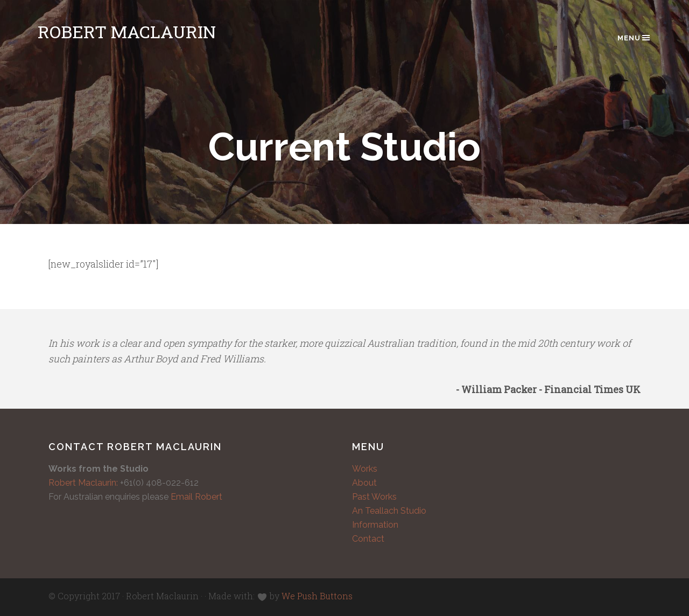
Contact (368, 539)
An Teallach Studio (389, 511)
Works (365, 469)
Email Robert (196, 497)
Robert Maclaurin (127, 31)
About (364, 483)
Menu (634, 38)
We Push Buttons (317, 596)
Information (375, 525)
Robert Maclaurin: (83, 483)
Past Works (374, 497)
